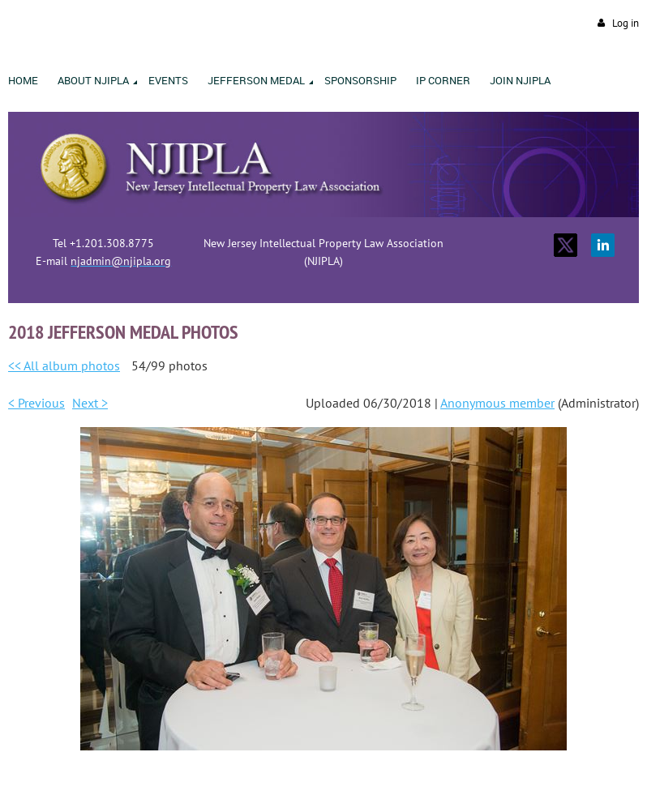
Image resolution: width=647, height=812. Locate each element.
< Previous (36, 403)
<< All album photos (64, 365)
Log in (626, 23)
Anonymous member (497, 403)
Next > (90, 403)
